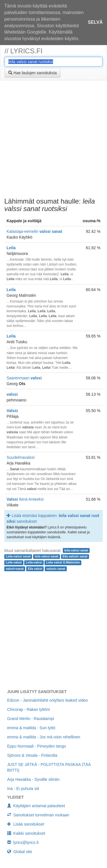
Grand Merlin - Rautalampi (31, 719)
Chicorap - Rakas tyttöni (28, 709)
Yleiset (15, 797)
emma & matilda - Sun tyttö (31, 728)
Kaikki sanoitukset (26, 833)
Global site (20, 852)
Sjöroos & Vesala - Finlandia (32, 755)
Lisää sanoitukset (26, 824)
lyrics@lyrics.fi (23, 842)
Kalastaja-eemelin (34, 231)
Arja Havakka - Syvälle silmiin (33, 779)
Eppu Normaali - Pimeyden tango (37, 746)
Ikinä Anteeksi (25, 499)
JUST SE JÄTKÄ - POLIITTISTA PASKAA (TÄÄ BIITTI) (49, 767)
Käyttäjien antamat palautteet (36, 806)
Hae (33, 73)
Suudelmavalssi (21, 457)
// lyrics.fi (24, 51)
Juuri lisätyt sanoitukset (37, 692)
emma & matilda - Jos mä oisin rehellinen (44, 737)
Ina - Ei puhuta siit (23, 789)
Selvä (95, 22)
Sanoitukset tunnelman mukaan (38, 815)
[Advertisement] (53, 140)
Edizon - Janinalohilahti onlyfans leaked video (48, 700)
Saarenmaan (24, 378)
